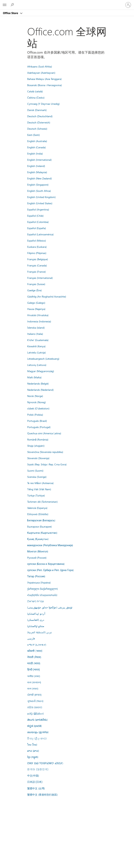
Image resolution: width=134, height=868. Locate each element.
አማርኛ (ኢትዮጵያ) (37, 645)
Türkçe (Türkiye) (36, 495)
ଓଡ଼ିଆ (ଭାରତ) (35, 707)
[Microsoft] (67, 3)
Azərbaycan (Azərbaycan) (41, 73)
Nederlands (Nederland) (40, 390)
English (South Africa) (39, 191)
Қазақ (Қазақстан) (38, 539)
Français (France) (36, 272)
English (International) (39, 160)
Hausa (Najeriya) (36, 309)
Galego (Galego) (36, 303)
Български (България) (39, 526)
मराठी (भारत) (34, 663)
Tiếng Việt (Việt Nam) (39, 489)
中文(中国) (33, 775)
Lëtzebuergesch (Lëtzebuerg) (43, 359)
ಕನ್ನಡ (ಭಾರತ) (34, 726)
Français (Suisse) (36, 284)
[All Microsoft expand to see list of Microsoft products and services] (5, 5)
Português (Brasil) (37, 421)
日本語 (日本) (35, 782)
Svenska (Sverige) (37, 477)
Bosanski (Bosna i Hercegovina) (45, 85)
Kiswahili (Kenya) (36, 346)
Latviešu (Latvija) (36, 352)
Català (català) (35, 91)
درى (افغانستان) (36, 620)
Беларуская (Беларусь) (41, 520)
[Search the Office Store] (13, 5)
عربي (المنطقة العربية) (40, 632)
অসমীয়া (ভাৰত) (34, 676)
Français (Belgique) (38, 259)
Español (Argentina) (38, 209)
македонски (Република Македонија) (50, 545)
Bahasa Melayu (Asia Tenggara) (44, 79)
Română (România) (38, 439)
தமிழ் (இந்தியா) (35, 713)
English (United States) (40, 203)
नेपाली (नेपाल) (34, 657)
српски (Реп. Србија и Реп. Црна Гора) (50, 570)
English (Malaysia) (37, 172)
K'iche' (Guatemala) (38, 340)
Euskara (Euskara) (37, 247)
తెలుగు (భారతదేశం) (37, 720)
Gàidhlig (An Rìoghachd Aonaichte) (47, 296)
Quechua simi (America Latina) (44, 433)
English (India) (35, 153)
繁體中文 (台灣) (36, 788)
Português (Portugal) (39, 427)
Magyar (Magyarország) (41, 371)
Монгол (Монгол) (38, 551)
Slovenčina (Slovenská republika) (45, 452)
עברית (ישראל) (35, 601)
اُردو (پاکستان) (36, 613)
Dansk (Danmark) (37, 110)
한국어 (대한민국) (38, 769)
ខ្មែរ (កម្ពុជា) (33, 757)
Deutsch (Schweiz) (37, 129)
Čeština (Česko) (36, 97)
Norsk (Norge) (35, 396)
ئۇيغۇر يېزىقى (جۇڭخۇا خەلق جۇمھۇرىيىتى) (50, 607)
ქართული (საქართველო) (43, 589)
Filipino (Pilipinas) (37, 253)
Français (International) (40, 278)
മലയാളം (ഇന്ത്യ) (38, 732)
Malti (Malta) (34, 377)
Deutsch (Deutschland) (40, 116)
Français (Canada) (37, 265)
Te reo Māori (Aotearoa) (40, 483)
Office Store (11, 13)
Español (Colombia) (38, 222)
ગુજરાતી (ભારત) (35, 701)
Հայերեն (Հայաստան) (42, 595)
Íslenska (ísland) (36, 327)
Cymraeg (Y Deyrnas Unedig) (43, 104)
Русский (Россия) (37, 558)
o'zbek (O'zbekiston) (38, 408)
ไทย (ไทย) (32, 744)
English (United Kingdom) (41, 197)
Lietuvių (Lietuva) (37, 365)
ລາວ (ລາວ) (33, 751)
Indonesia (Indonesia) (39, 321)
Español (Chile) (35, 216)
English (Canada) (36, 147)
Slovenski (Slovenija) (38, 458)
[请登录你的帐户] (128, 5)
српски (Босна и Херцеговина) (46, 564)
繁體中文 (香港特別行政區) (42, 794)
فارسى (31, 638)
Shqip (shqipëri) (36, 446)
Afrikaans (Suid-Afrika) (40, 66)
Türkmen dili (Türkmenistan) (42, 502)
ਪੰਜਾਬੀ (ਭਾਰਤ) (34, 695)
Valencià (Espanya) (37, 508)
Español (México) (37, 240)
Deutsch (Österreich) (39, 122)
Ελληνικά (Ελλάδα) (38, 514)
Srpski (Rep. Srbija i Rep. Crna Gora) (47, 464)
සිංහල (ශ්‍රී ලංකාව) (37, 738)
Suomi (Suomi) (35, 470)
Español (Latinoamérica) (40, 234)
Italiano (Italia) (35, 334)
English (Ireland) (36, 166)
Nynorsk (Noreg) (36, 402)
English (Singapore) (38, 184)
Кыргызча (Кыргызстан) (42, 533)
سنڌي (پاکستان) (36, 626)
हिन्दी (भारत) (34, 670)
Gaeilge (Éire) (34, 290)
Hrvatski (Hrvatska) (38, 315)
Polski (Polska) (35, 415)
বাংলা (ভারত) (33, 688)
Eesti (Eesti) (33, 135)
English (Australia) (37, 141)
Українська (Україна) (39, 582)
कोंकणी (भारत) (35, 651)
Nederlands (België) (38, 383)
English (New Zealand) (39, 178)
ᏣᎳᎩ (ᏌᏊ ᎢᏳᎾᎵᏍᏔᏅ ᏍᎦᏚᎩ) (45, 763)
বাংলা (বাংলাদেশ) (34, 682)
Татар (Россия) (36, 576)
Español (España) (37, 228)
